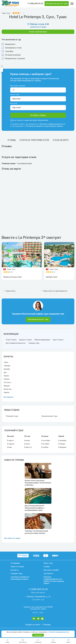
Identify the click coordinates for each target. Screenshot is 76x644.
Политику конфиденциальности (52, 124)
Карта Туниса (58, 340)
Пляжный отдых (12, 416)
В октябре (45, 444)
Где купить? (48, 573)
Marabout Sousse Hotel (12, 277)
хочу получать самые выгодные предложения (29, 120)
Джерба (7, 369)
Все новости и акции (12, 538)
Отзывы (12, 140)
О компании (15, 563)
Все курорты (9, 397)
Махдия (7, 386)
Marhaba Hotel (52, 277)
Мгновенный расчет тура (38, 319)
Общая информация (42, 340)
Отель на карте (61, 140)
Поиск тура (48, 563)
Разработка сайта (33, 625)
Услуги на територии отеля (34, 140)
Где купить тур (38, 600)
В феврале (62, 447)
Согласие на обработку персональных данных (44, 126)
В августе (28, 447)
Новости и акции (17, 567)
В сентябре (46, 441)
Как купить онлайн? (51, 570)
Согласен (38, 635)
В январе (62, 444)
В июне (27, 441)
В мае (10, 447)
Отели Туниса (11, 340)
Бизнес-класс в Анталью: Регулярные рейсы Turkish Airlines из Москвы (38, 483)
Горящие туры (34, 343)
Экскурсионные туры (49, 416)
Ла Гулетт (8, 382)
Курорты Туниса (25, 340)
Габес (6, 362)
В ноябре (45, 447)
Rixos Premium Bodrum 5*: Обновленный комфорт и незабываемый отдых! (35, 508)
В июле (27, 444)
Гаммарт (7, 366)
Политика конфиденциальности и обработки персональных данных (54, 580)
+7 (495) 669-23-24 (35, 4)
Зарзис (6, 376)
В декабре (62, 441)
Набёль (7, 392)
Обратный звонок (38, 593)
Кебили (7, 379)
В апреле (11, 444)
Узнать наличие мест (38, 32)
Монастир (8, 389)
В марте (10, 441)
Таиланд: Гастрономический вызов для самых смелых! (36, 532)
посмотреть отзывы (38, 27)
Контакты (15, 570)
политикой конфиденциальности (59, 632)
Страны (47, 567)
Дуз (5, 372)
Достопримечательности (16, 343)
